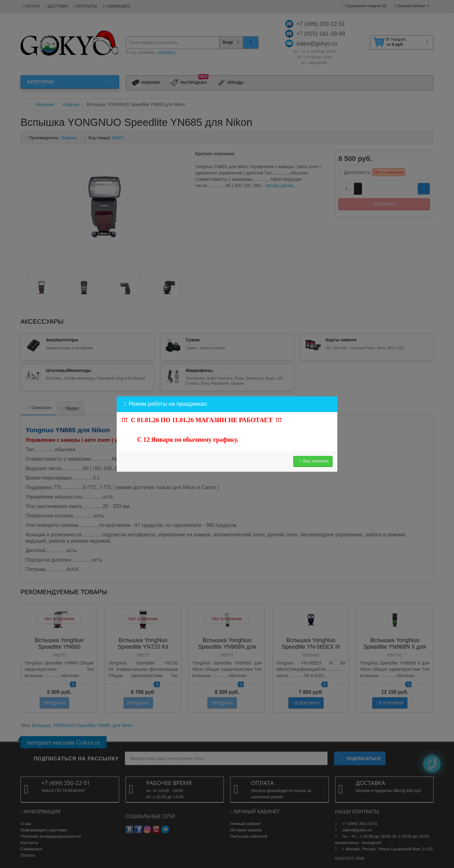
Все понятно (313, 461)
